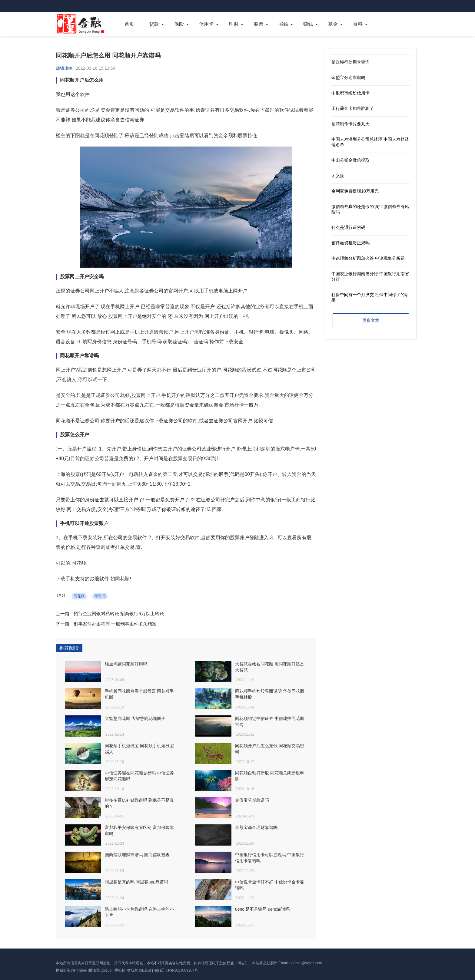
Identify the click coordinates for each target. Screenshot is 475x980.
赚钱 (308, 24)
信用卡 (206, 24)
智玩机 (133, 970)
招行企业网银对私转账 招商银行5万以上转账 (119, 614)
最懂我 (94, 970)
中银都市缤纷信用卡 (350, 93)
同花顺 (79, 596)
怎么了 (107, 970)
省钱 (283, 24)
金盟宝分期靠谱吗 (348, 78)
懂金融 (146, 970)
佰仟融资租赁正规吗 (350, 243)
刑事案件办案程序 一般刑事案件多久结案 (115, 624)
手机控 (120, 970)
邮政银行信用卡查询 (350, 62)
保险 (179, 24)
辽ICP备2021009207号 (179, 970)
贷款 (154, 24)
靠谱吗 (100, 596)
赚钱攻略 (64, 68)
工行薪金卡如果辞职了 (353, 108)
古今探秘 (79, 970)
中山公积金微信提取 (350, 160)
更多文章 (371, 320)
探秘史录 (63, 970)
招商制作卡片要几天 (350, 124)
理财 (234, 24)
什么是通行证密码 (348, 227)
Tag (156, 970)
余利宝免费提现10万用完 (355, 191)
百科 (358, 24)
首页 (129, 24)
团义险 (338, 176)
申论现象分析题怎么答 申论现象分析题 (368, 258)
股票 (258, 24)
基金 (333, 24)
